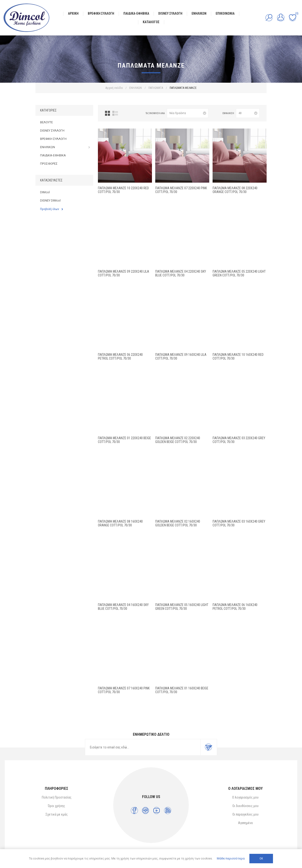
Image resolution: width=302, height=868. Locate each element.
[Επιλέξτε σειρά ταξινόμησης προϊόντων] (188, 113)
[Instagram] (145, 810)
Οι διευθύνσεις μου (245, 806)
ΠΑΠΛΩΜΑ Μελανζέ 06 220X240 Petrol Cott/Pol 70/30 (120, 357)
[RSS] (168, 810)
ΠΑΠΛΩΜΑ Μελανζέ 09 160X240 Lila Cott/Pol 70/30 (181, 357)
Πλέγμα (107, 113)
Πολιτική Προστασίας (57, 797)
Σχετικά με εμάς (57, 814)
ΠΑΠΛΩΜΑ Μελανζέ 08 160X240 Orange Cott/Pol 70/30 (120, 523)
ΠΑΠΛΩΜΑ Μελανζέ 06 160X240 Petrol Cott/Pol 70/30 (235, 607)
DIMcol (45, 192)
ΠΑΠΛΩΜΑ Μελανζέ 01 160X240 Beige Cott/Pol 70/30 (182, 690)
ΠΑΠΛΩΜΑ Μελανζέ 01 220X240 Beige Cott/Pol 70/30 (124, 440)
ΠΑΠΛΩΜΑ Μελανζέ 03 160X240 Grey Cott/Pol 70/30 (239, 523)
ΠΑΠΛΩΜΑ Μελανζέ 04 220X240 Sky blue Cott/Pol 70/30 (181, 273)
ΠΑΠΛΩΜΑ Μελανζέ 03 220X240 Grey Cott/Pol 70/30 (239, 440)
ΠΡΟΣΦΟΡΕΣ (49, 164)
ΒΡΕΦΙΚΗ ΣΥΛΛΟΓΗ (53, 139)
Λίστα (115, 113)
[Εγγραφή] (143, 747)
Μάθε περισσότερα (231, 858)
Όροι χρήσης (57, 806)
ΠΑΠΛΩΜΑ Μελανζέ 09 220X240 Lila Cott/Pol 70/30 (124, 273)
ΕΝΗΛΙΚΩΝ (48, 147)
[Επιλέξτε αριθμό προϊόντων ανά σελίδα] (248, 113)
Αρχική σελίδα (114, 88)
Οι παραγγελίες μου (245, 814)
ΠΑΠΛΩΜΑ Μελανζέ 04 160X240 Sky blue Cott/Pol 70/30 (123, 607)
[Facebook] (134, 810)
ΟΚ (261, 859)
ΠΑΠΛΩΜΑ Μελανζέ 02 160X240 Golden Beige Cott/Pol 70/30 (178, 523)
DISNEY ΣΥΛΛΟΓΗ (52, 131)
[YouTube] (157, 810)
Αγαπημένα (245, 823)
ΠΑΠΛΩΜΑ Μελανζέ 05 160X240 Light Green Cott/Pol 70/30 (182, 607)
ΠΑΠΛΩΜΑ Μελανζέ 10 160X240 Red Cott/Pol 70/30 (238, 357)
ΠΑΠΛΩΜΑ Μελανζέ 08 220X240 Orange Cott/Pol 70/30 (235, 190)
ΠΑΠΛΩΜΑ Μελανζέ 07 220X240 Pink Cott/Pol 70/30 (181, 190)
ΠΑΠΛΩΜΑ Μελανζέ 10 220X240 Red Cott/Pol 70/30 (123, 190)
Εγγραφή (209, 747)
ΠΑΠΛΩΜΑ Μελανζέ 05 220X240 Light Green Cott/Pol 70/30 (239, 273)
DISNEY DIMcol (50, 200)
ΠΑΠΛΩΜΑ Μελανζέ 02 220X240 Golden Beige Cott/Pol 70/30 (178, 440)
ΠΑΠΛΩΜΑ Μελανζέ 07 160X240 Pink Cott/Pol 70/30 (124, 690)
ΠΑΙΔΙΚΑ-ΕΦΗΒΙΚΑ (53, 155)
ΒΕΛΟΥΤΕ (46, 122)
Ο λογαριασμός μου (245, 797)
